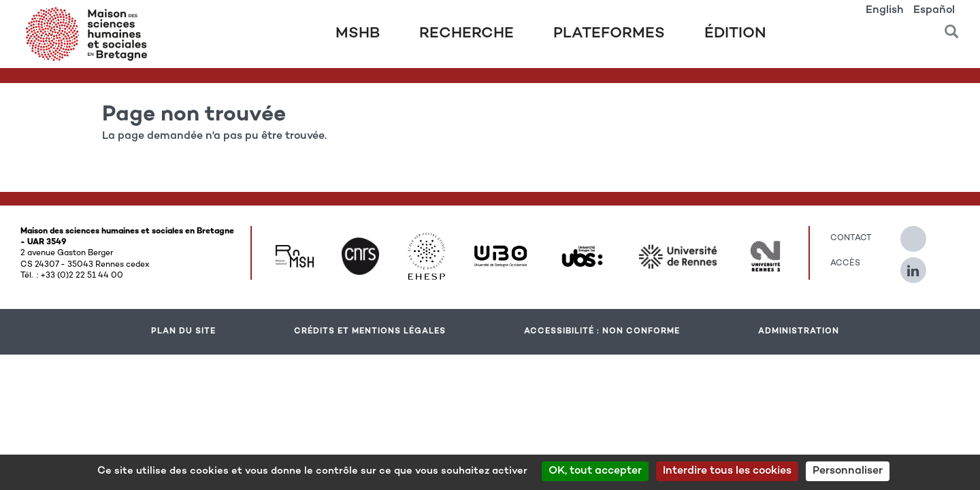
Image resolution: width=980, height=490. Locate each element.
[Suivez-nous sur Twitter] (920, 233)
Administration (799, 331)
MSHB (358, 34)
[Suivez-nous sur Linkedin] (920, 265)
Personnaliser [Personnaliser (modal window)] (848, 471)
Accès (845, 263)
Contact (851, 238)
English (885, 11)
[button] (951, 27)
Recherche (467, 34)
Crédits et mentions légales (370, 331)
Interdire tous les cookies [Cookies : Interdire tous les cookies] (727, 471)
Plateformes (609, 34)
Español (934, 11)
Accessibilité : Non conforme (602, 331)
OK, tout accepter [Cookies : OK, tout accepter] (595, 471)
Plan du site (183, 331)
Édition (735, 34)
